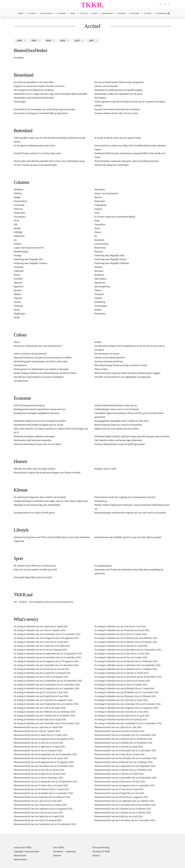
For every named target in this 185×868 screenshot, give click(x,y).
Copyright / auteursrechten (27, 852)
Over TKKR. (59, 848)
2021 (91, 41)
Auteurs (96, 856)
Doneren (57, 856)
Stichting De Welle (101, 852)
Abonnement (20, 856)
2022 (77, 41)
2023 (63, 41)
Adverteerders (20, 860)
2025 (34, 41)
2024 (48, 41)
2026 (20, 41)
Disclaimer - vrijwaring (64, 852)
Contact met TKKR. (23, 848)
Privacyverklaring (101, 848)
